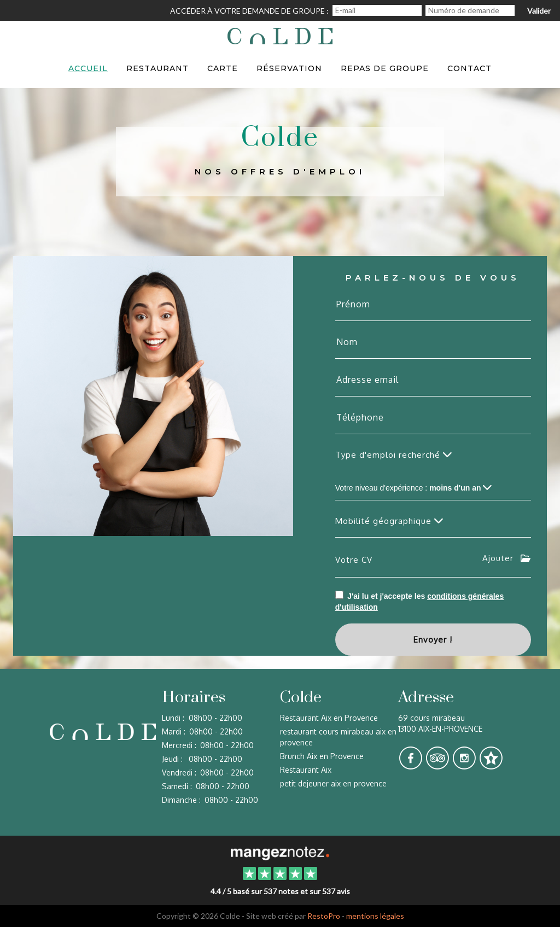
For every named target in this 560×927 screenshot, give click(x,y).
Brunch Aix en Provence (322, 756)
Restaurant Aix (306, 770)
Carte (223, 68)
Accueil (88, 68)
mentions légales (375, 916)
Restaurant (157, 68)
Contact (469, 68)
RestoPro (324, 916)
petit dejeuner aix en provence (333, 783)
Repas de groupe (385, 68)
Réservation (289, 68)
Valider (539, 11)
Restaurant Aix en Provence (329, 718)
